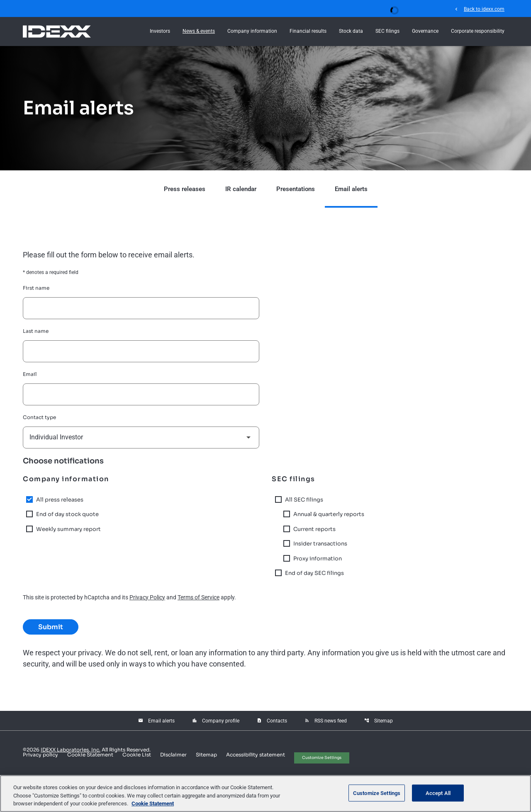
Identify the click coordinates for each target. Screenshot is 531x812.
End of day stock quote (67, 514)
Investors (160, 31)
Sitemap (379, 721)
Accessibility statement (256, 755)
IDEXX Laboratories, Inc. (71, 750)
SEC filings (387, 31)
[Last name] (141, 351)
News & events (199, 31)
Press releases (185, 189)
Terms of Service (199, 597)
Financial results (308, 31)
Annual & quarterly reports (329, 514)
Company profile (216, 721)
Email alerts (351, 189)
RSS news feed (326, 721)
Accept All (438, 793)
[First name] (141, 308)
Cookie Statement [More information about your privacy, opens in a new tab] (153, 804)
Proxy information (318, 559)
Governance (425, 31)
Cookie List (137, 755)
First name (36, 288)
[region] (265, 794)
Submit (51, 627)
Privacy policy (40, 755)
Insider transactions (320, 544)
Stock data (351, 31)
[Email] (141, 394)
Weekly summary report (68, 529)
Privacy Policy (147, 597)
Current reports (314, 529)
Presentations (296, 189)
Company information (252, 31)
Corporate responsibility (478, 31)
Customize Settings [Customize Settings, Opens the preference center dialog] (377, 793)
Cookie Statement (90, 755)
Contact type (39, 417)
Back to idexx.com (479, 9)
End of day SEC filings (314, 573)
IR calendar (241, 189)
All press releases (60, 500)
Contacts (272, 721)
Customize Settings (322, 758)
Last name (36, 331)
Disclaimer (173, 755)
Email (30, 374)
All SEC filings (304, 500)
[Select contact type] (141, 438)
